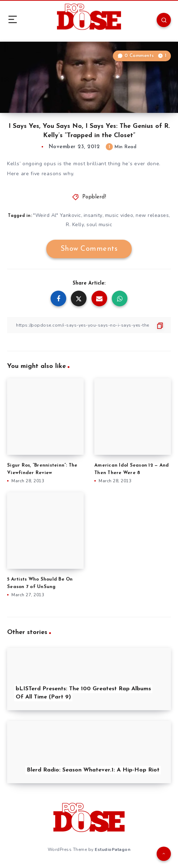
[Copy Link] (89, 325)
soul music (99, 225)
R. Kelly (75, 225)
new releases (152, 215)
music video (119, 215)
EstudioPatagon (112, 849)
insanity (93, 215)
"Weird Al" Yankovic (57, 215)
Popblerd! (94, 197)
